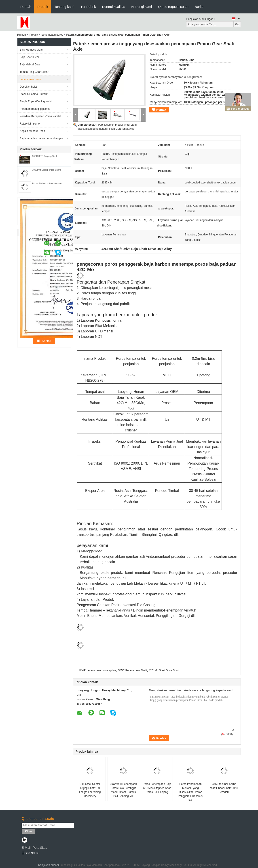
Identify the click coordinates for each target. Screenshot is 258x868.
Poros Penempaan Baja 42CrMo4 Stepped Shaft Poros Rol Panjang (157, 788)
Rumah (26, 7)
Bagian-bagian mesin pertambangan (41, 138)
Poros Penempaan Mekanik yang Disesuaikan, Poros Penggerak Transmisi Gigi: (191, 792)
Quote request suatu (173, 7)
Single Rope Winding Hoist (36, 101)
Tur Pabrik (88, 7)
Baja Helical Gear (30, 65)
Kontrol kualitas (114, 7)
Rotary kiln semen (30, 124)
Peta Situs (40, 848)
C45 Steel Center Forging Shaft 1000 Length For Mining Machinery (90, 790)
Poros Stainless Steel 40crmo (47, 184)
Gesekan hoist (28, 87)
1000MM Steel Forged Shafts (47, 170)
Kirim (28, 831)
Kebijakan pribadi (49, 865)
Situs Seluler (31, 853)
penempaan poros (52, 35)
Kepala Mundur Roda (32, 131)
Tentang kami (64, 7)
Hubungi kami (142, 7)
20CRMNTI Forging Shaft (45, 156)
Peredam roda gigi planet (35, 109)
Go (237, 24)
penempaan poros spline (101, 670)
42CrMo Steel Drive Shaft (164, 670)
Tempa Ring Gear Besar (34, 72)
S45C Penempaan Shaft (132, 670)
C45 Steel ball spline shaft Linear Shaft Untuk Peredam (224, 788)
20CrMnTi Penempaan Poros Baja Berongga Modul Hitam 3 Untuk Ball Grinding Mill (123, 790)
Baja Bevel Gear (29, 57)
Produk (43, 7)
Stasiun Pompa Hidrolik (34, 94)
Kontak (161, 110)
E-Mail (26, 848)
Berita (199, 7)
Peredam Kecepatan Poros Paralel (40, 116)
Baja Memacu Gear (31, 50)
